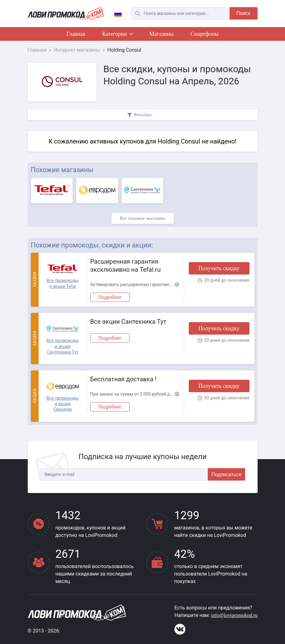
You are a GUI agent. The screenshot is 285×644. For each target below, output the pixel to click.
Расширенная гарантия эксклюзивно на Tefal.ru (126, 266)
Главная (76, 34)
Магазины (162, 34)
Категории (117, 35)
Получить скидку (219, 268)
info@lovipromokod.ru (234, 615)
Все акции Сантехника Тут (128, 322)
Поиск (243, 13)
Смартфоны (204, 34)
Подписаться (226, 475)
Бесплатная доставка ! (123, 379)
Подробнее (110, 297)
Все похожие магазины (142, 218)
